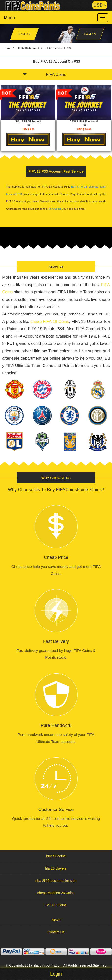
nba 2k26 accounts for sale (56, 881)
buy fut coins (56, 856)
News (56, 920)
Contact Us (56, 932)
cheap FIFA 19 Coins (50, 321)
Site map (100, 965)
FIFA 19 (24, 34)
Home (7, 48)
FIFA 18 (90, 34)
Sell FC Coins (56, 905)
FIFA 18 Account (28, 48)
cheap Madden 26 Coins (56, 893)
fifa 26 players (56, 868)
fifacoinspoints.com (48, 965)
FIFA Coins (44, 74)
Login (56, 974)
